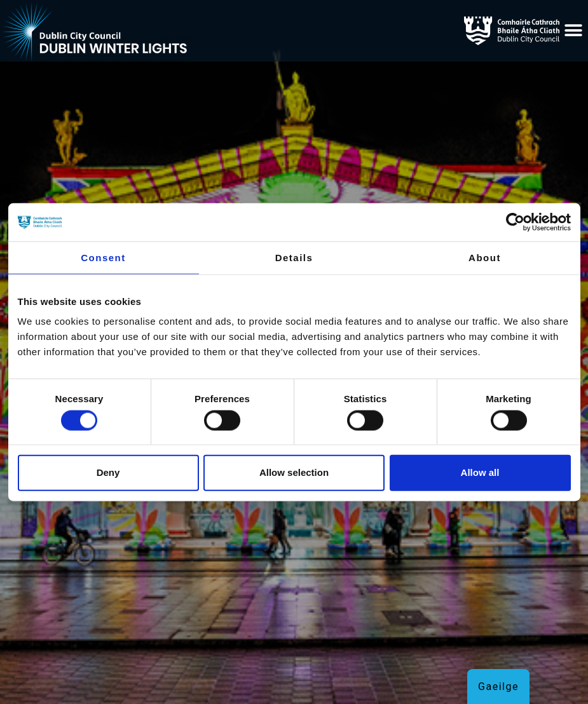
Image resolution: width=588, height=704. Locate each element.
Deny (108, 472)
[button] (574, 31)
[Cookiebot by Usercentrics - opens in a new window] (515, 222)
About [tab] (485, 258)
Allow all (480, 472)
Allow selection (294, 472)
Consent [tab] (103, 258)
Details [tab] (294, 258)
